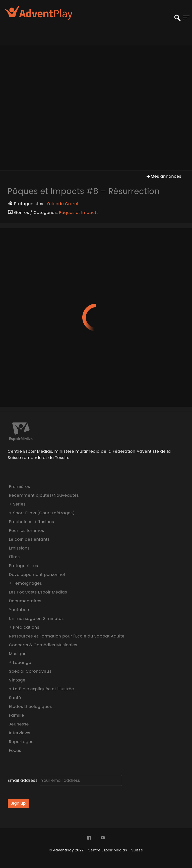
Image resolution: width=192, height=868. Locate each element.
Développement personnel (37, 575)
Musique (18, 654)
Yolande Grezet (63, 204)
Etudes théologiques (30, 706)
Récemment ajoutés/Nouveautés (44, 495)
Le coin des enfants (29, 539)
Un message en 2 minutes (36, 619)
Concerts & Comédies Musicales (43, 645)
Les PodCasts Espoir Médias (38, 592)
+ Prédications (24, 627)
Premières (20, 487)
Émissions (19, 548)
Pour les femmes (27, 531)
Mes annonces (163, 176)
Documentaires (25, 601)
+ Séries (17, 504)
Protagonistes (24, 566)
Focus (15, 750)
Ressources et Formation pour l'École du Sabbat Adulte (67, 636)
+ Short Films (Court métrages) (42, 513)
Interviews (20, 733)
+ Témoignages (26, 583)
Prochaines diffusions (32, 522)
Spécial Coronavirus (30, 671)
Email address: (65, 780)
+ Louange (20, 663)
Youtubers (20, 610)
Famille (17, 715)
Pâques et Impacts (79, 213)
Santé (15, 698)
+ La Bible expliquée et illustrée (42, 689)
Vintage (17, 680)
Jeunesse (19, 724)
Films (14, 557)
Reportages (21, 742)
